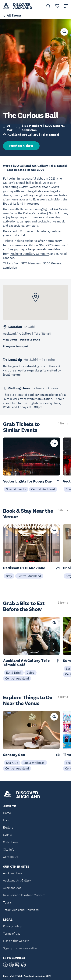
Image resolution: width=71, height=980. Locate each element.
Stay (9, 576)
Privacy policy (12, 926)
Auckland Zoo (12, 888)
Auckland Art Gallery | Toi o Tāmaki (33, 135)
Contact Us (11, 857)
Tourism (9, 902)
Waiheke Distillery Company (30, 254)
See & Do (12, 763)
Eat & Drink (14, 673)
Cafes (30, 673)
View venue (10, 340)
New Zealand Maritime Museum (24, 895)
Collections (11, 842)
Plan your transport (16, 346)
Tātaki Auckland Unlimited (21, 910)
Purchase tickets (21, 146)
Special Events (16, 489)
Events (8, 835)
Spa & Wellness (34, 763)
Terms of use (12, 934)
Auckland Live (12, 873)
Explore (8, 827)
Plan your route (30, 340)
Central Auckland (43, 489)
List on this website (16, 941)
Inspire (8, 820)
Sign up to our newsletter (20, 948)
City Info (9, 850)
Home (7, 813)
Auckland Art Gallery (17, 880)
